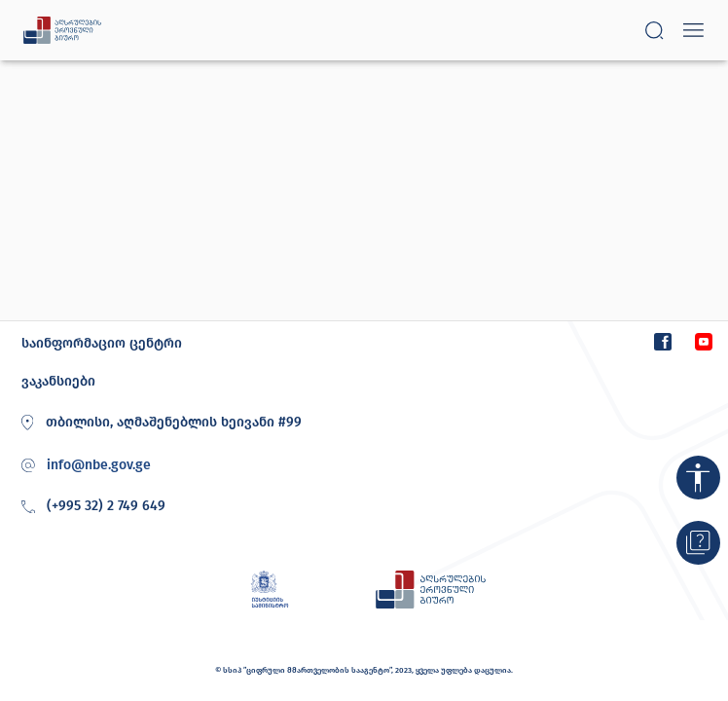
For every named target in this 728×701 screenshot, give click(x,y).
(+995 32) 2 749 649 (91, 507)
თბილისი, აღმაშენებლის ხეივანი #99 (159, 423)
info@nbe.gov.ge (99, 465)
